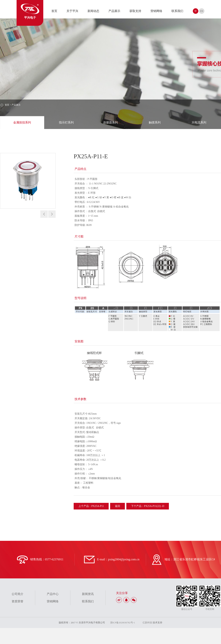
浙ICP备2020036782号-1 (123, 623)
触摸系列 (155, 122)
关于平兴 (72, 11)
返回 (117, 506)
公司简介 (17, 594)
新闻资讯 (88, 594)
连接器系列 (110, 122)
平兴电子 (30, 11)
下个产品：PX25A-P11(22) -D (148, 506)
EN (202, 11)
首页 (54, 11)
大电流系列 (199, 122)
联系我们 (177, 11)
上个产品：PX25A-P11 (91, 506)
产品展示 (114, 11)
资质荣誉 (17, 601)
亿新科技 (147, 623)
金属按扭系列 (22, 122)
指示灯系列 (66, 122)
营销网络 (156, 11)
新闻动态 (93, 11)
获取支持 (135, 11)
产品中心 (53, 594)
